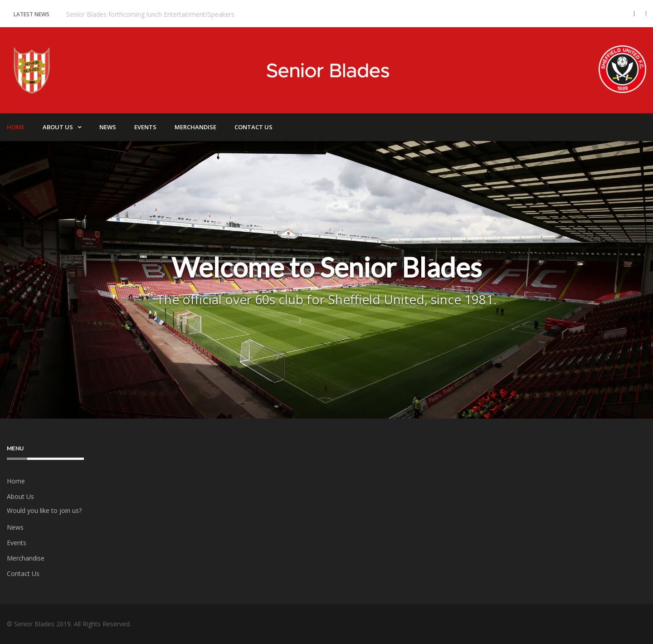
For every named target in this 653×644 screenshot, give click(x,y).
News (108, 127)
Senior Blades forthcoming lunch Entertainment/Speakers (150, 14)
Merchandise (195, 127)
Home (16, 481)
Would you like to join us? (44, 510)
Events (145, 127)
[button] (626, 14)
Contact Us (253, 127)
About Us (58, 127)
